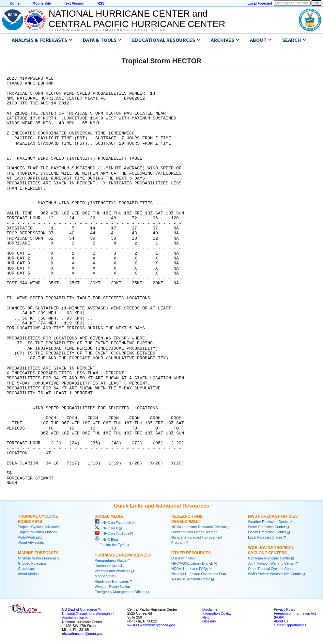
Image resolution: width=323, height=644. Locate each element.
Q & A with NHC (184, 558)
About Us (281, 621)
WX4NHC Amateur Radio (191, 579)
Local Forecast (260, 3)
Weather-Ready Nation (112, 587)
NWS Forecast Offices (273, 516)
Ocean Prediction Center (267, 532)
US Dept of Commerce (79, 609)
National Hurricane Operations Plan (199, 574)
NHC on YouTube (112, 533)
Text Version (74, 3)
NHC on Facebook (113, 523)
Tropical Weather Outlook (38, 532)
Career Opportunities (290, 625)
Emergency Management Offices (120, 592)
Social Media (109, 516)
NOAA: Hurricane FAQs (190, 569)
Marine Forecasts (38, 553)
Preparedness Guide (111, 560)
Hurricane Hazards (109, 566)
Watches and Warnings (112, 571)
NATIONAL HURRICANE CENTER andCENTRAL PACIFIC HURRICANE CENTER (137, 19)
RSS (101, 3)
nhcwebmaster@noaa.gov (82, 634)
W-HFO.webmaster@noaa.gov (151, 625)
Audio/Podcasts (30, 537)
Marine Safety (105, 576)
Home (15, 3)
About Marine (28, 574)
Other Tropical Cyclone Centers (272, 569)
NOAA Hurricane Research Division (199, 527)
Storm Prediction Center (267, 527)
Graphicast (26, 569)
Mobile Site (42, 3)
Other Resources (191, 553)
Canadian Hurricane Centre (269, 558)
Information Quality (217, 613)
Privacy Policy (285, 609)
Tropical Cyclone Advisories (39, 527)
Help (206, 617)
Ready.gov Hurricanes (112, 581)
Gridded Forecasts (32, 563)
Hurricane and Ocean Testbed (194, 532)
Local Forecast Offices (265, 537)
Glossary (209, 621)
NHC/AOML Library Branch (192, 563)
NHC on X (106, 528)
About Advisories (31, 542)
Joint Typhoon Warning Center (271, 563)
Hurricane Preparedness (123, 555)
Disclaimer (210, 609)
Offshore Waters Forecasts (39, 558)
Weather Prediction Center (268, 522)
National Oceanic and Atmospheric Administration (108, 30)
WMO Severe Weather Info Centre (275, 574)
